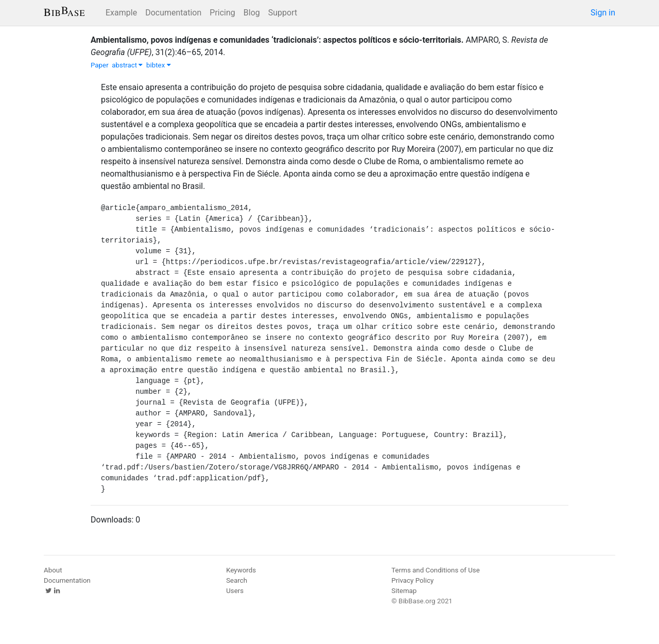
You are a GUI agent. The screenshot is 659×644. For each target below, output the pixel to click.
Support (283, 13)
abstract (127, 65)
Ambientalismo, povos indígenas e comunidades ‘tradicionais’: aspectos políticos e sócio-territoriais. (277, 40)
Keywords (241, 570)
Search (237, 580)
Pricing (222, 13)
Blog (252, 13)
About (53, 570)
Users (235, 591)
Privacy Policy (412, 580)
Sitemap (404, 591)
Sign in (603, 13)
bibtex (159, 65)
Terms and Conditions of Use (435, 570)
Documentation (173, 13)
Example (121, 13)
